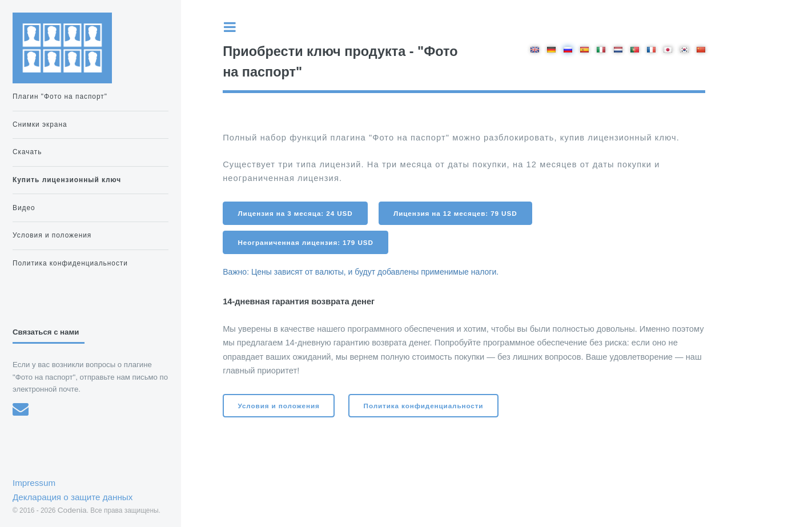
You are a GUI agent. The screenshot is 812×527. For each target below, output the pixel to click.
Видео (24, 208)
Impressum (34, 483)
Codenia (72, 510)
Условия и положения (279, 406)
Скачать (27, 152)
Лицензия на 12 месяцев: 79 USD (455, 213)
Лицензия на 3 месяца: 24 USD (296, 213)
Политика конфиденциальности (424, 406)
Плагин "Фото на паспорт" (60, 96)
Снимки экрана (40, 124)
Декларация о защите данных (73, 497)
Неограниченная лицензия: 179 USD (306, 242)
